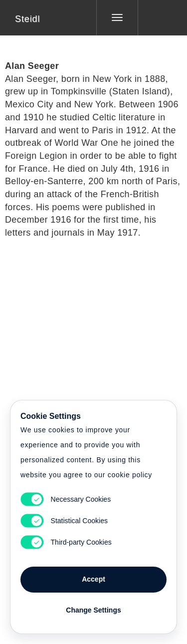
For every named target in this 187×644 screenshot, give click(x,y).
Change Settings (93, 610)
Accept (93, 579)
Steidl (27, 19)
